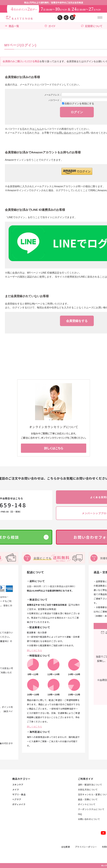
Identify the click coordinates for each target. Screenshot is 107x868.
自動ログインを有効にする (79, 104)
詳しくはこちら (34, 650)
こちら (38, 129)
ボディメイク (19, 804)
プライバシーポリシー (86, 847)
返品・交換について (88, 799)
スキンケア (18, 785)
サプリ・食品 (19, 794)
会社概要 (66, 847)
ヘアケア (17, 799)
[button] (77, 171)
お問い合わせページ (68, 133)
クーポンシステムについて (91, 809)
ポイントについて (87, 804)
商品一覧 (12, 26)
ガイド (50, 26)
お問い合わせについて (89, 819)
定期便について (92, 26)
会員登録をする (77, 321)
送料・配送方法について (90, 785)
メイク (16, 789)
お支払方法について (88, 789)
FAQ (80, 814)
